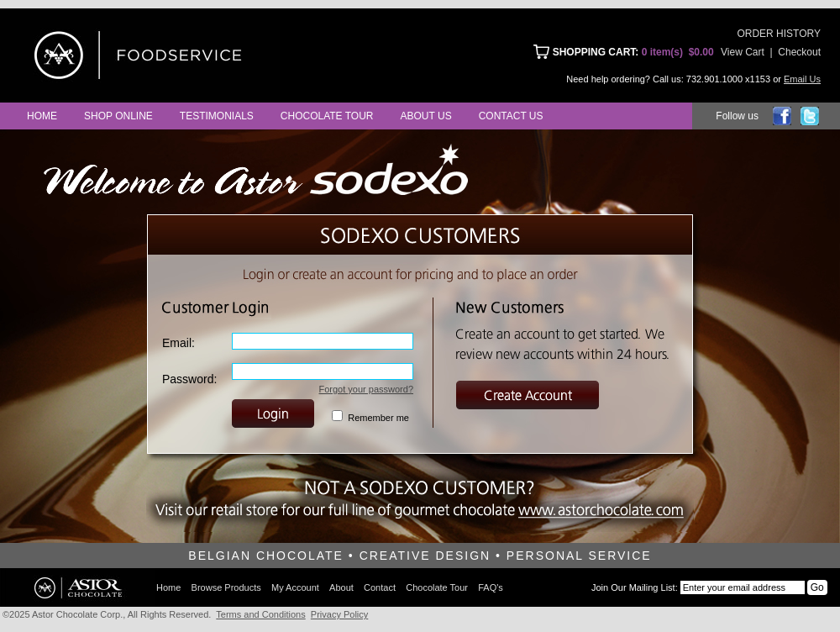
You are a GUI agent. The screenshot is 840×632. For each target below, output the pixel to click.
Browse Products (226, 587)
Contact (380, 587)
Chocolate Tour (327, 116)
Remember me (378, 418)
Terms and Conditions (260, 614)
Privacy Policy (339, 614)
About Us (426, 116)
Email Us (802, 79)
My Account (295, 587)
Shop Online (118, 116)
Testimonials (217, 116)
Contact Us (511, 116)
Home (42, 116)
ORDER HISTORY (779, 34)
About (341, 587)
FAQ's (491, 587)
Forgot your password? (367, 389)
